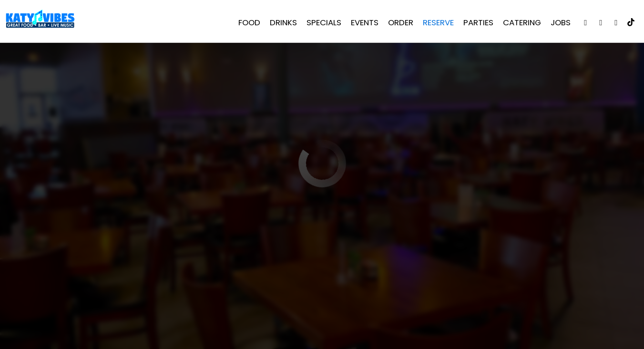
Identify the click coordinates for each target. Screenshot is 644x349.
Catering (520, 24)
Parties (476, 24)
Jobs (559, 24)
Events (363, 24)
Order (399, 24)
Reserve (436, 24)
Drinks (281, 24)
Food (247, 24)
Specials (322, 24)
